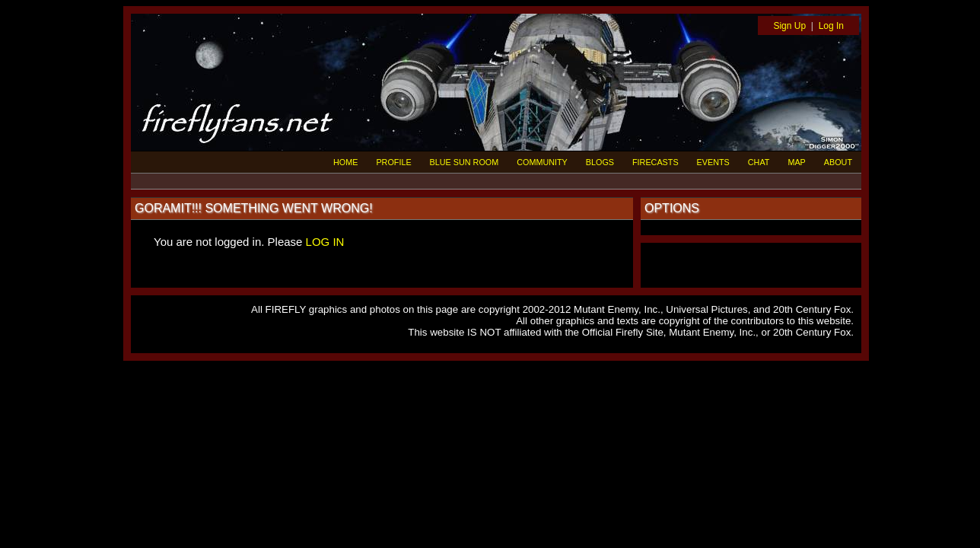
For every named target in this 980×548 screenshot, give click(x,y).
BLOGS (600, 162)
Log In (831, 26)
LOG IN (325, 242)
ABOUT (838, 162)
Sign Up (789, 26)
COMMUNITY (542, 162)
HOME (345, 162)
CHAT (759, 162)
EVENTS (713, 162)
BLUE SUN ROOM (465, 162)
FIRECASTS (655, 162)
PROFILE (393, 162)
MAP (796, 162)
